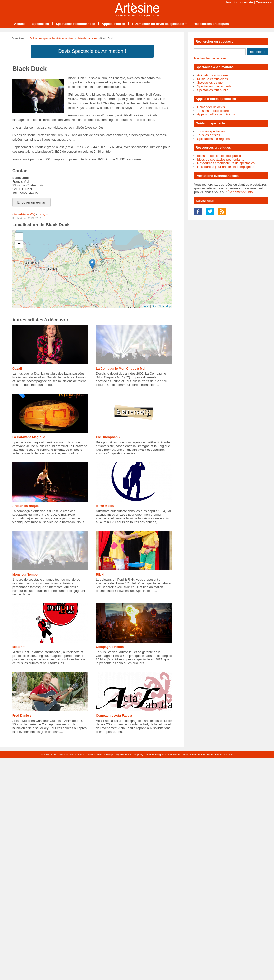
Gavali (17, 368)
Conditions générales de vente (187, 755)
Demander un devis (211, 107)
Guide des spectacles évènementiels (52, 38)
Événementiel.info (240, 192)
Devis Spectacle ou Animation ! (92, 51)
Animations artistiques (213, 75)
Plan (210, 755)
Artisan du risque (25, 506)
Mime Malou (105, 506)
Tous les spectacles (211, 131)
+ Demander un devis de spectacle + (159, 24)
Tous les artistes (209, 135)
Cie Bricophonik (108, 437)
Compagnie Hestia (110, 647)
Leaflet (145, 306)
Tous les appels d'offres (214, 111)
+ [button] (19, 237)
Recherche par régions (210, 58)
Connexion (264, 2)
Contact (229, 755)
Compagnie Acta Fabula (114, 715)
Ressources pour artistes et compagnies (226, 167)
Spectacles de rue (210, 83)
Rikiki (100, 574)
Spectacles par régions (213, 139)
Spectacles (41, 24)
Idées (218, 755)
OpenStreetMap (161, 306)
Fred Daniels (22, 715)
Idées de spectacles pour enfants (221, 159)
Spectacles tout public (213, 90)
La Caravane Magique (29, 437)
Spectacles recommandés (75, 24)
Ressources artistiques (211, 24)
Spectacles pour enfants (214, 86)
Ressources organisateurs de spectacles (226, 163)
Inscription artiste (239, 2)
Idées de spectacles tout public (219, 156)
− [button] (19, 244)
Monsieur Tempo (25, 574)
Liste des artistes (87, 38)
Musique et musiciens (212, 79)
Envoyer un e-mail (32, 202)
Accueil (20, 24)
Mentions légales (156, 755)
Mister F (18, 647)
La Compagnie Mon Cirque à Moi (121, 368)
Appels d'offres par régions (216, 114)
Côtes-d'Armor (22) (24, 214)
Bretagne (43, 214)
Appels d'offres (113, 24)
